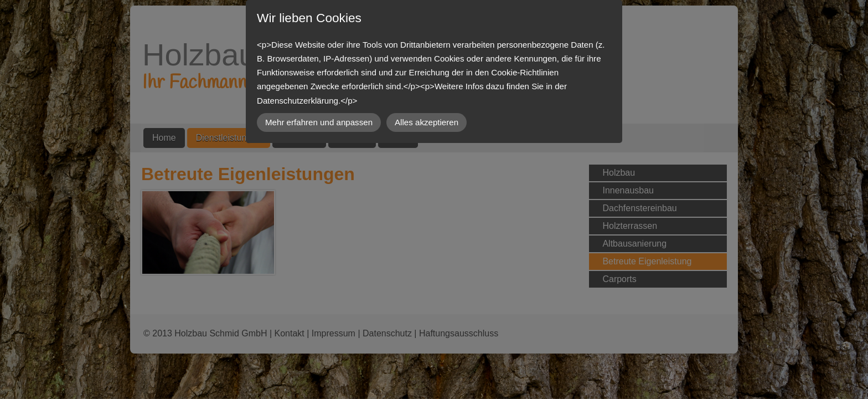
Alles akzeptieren (427, 122)
